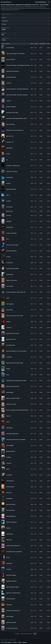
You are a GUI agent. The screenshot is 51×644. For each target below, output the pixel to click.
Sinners (8, 422)
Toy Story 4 (9, 463)
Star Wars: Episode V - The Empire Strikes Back (17, 89)
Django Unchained (11, 451)
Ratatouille (9, 221)
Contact (20, 642)
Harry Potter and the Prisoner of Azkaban (16, 440)
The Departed (9, 263)
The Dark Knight (10, 48)
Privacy (15, 642)
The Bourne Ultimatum (11, 522)
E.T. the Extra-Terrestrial (12, 628)
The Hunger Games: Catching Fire (14, 552)
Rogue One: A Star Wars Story (13, 593)
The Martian (9, 357)
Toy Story (8, 101)
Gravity (8, 558)
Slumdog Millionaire (11, 516)
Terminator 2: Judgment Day (13, 166)
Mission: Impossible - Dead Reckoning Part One (17, 410)
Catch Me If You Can (11, 339)
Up (7, 160)
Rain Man (8, 416)
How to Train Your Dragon (12, 245)
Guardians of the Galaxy (12, 172)
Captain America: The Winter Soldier (15, 363)
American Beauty (10, 487)
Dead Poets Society (11, 504)
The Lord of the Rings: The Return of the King (17, 95)
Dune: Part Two (10, 136)
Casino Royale (10, 274)
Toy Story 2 (9, 328)
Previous (17, 634)
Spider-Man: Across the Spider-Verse (15, 130)
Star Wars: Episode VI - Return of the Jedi (16, 292)
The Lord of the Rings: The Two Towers (15, 54)
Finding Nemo (9, 177)
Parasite (8, 369)
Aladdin (8, 154)
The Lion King (9, 286)
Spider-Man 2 (9, 563)
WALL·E (8, 195)
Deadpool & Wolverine (11, 581)
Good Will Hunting (10, 345)
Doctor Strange (10, 616)
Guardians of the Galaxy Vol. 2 (13, 611)
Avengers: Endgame (11, 107)
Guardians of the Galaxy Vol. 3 (13, 546)
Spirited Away (9, 310)
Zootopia (8, 183)
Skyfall (8, 469)
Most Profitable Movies (40, 2)
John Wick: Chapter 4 (11, 575)
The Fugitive (9, 475)
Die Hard (8, 322)
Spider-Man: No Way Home (12, 71)
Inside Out (9, 215)
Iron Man (8, 257)
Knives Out (9, 493)
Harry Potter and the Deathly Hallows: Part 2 (16, 118)
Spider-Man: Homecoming (12, 434)
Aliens (8, 375)
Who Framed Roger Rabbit (12, 587)
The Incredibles (10, 445)
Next (35, 634)
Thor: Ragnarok (10, 304)
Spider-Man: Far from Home (13, 333)
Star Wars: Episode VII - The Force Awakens (16, 351)
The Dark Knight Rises (11, 251)
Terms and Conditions (6, 642)
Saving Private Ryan (11, 77)
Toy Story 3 (9, 83)
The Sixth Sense (10, 481)
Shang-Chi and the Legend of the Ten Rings (16, 381)
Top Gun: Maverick (11, 59)
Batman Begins (10, 392)
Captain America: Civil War (12, 269)
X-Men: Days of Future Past (13, 386)
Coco (7, 239)
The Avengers (9, 207)
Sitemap (25, 642)
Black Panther (9, 428)
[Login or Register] (49, 2)
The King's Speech (11, 599)
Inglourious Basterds (11, 622)
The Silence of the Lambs (12, 113)
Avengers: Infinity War (11, 233)
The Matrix (9, 569)
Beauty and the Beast (11, 189)
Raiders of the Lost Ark (12, 280)
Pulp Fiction (9, 540)
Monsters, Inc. (10, 211)
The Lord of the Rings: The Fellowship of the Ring (18, 65)
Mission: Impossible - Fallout (13, 398)
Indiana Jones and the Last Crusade (15, 316)
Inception (8, 201)
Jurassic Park (9, 227)
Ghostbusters (9, 499)
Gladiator (8, 528)
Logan (8, 298)
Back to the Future (11, 124)
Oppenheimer (9, 148)
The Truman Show (10, 510)
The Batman (9, 605)
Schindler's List (10, 142)
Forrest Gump (9, 534)
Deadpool (8, 457)
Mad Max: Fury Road (11, 404)
